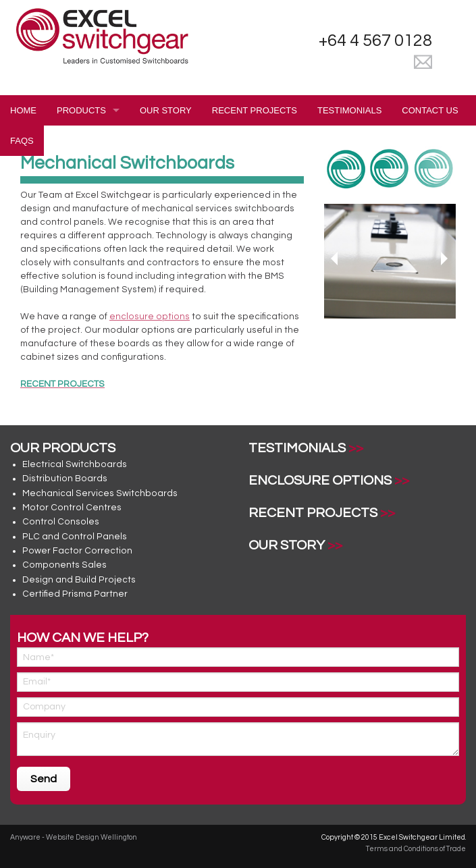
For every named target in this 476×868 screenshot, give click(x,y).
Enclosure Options (320, 481)
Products (81, 110)
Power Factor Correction (77, 551)
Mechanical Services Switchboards (100, 493)
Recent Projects (255, 110)
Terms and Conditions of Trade (416, 849)
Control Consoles (61, 522)
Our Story (166, 110)
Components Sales (64, 565)
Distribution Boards (65, 479)
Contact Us (430, 110)
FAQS (22, 141)
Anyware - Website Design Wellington (74, 837)
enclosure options (150, 317)
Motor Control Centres (72, 508)
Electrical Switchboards (75, 464)
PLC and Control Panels (75, 537)
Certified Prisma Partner (75, 594)
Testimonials (349, 110)
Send (44, 779)
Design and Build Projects (79, 580)
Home (23, 110)
